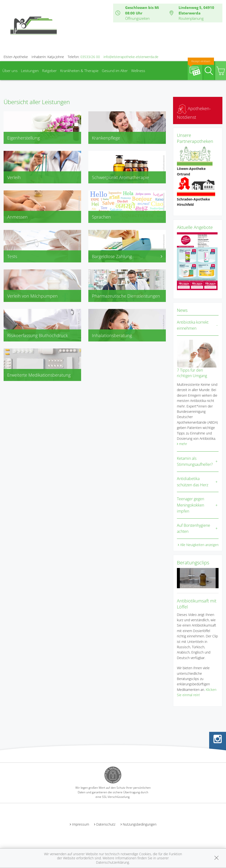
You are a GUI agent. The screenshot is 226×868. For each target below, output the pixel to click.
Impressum (81, 824)
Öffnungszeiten (137, 18)
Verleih (14, 177)
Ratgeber (49, 71)
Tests (12, 256)
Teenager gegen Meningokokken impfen (190, 505)
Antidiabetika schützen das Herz (193, 482)
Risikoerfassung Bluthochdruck (38, 335)
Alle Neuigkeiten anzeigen (199, 545)
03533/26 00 (90, 57)
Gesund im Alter (115, 71)
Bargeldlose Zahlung (127, 256)
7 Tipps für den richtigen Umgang (192, 373)
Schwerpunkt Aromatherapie (120, 177)
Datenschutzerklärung (113, 862)
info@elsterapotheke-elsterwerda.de (131, 57)
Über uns (10, 71)
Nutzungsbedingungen (140, 824)
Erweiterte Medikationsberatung (39, 375)
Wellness (138, 71)
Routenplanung (191, 18)
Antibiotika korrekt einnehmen (193, 325)
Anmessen (17, 217)
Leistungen (30, 71)
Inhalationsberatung (112, 335)
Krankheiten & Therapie (79, 71)
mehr (183, 444)
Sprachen (101, 217)
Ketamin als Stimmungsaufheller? (195, 461)
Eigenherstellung (23, 138)
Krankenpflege (106, 138)
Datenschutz (106, 824)
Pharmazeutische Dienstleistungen (126, 296)
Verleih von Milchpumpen (32, 296)
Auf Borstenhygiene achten (194, 528)
